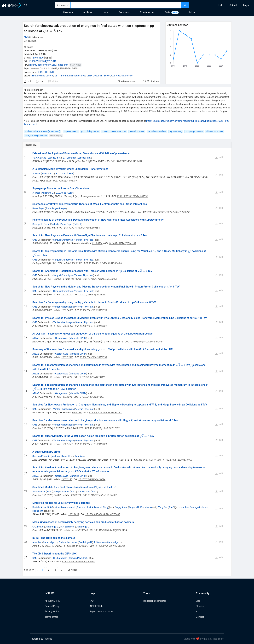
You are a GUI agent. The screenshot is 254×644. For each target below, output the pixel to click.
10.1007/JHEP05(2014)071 (92, 397)
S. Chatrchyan (60, 558)
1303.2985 (77, 263)
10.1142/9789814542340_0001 (127, 161)
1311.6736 (97, 243)
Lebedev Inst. (54, 158)
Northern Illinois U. (61, 456)
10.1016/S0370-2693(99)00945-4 (111, 530)
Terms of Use (51, 617)
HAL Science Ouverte (43, 76)
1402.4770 (67, 295)
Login (246, 5)
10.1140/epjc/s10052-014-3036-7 (105, 413)
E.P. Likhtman (70, 158)
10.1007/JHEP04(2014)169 (92, 377)
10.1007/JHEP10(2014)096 (92, 479)
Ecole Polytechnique (56, 208)
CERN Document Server (98, 76)
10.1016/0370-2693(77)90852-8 (174, 212)
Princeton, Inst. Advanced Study (92, 507)
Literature (67, 12)
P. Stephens (100, 542)
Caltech (55, 224)
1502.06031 (67, 326)
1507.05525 (67, 357)
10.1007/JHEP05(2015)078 (93, 310)
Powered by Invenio (41, 639)
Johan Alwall (39, 492)
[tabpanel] (127, 362)
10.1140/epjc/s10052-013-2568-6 (105, 263)
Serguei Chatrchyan (63, 240)
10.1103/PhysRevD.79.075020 (102, 495)
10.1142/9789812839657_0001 (177, 460)
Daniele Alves (39, 507)
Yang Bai (163, 507)
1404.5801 (76, 279)
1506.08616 (117, 342)
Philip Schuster (62, 492)
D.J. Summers (67, 527)
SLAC (50, 492)
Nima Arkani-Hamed (65, 507)
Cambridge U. (52, 527)
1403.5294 (67, 397)
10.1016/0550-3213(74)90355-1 (133, 196)
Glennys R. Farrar (41, 224)
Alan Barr (37, 542)
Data (168, 12)
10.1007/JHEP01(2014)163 (123, 243)
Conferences (147, 12)
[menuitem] (221, 5)
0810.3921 (76, 495)
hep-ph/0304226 (80, 546)
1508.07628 (67, 444)
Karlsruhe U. (48, 174)
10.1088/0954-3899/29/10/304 (110, 546)
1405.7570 (77, 413)
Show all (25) (56, 136)
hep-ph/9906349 (80, 530)
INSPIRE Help (96, 606)
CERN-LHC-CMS (46, 72)
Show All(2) (75, 65)
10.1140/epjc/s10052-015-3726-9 (146, 342)
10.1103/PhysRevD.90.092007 (105, 428)
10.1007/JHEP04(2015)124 (93, 326)
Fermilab (79, 456)
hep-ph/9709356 (147, 460)
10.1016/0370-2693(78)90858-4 (84, 228)
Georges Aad (62, 338)
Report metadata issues (101, 612)
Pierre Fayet (38, 208)
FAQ (91, 601)
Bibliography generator (155, 601)
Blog (198, 601)
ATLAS (36, 338)
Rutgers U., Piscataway (140, 507)
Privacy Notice (52, 612)
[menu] (222, 5)
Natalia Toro (84, 492)
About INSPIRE (52, 601)
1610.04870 (38, 58)
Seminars (124, 12)
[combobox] (126, 5)
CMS (26, 37)
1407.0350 (67, 479)
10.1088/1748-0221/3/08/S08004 (78, 562)
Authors (88, 12)
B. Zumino (61, 174)
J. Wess (36, 174)
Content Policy (52, 606)
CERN (70, 174)
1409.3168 (78, 428)
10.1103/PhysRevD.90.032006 (102, 279)
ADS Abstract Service (122, 76)
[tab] (33, 145)
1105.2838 (74, 514)
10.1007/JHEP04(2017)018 (42, 61)
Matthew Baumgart (190, 507)
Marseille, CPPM (78, 338)
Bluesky (200, 606)
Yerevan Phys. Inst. (84, 240)
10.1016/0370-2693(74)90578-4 (62, 181)
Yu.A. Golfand (39, 158)
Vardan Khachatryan (63, 307)
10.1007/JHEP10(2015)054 (93, 357)
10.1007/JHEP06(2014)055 (92, 295)
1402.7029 (67, 377)
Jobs (106, 12)
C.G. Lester (38, 527)
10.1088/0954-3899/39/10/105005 (103, 514)
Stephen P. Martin (41, 456)
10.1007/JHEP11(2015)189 (93, 444)
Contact (200, 617)
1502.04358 (67, 310)
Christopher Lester (68, 542)
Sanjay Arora (121, 507)
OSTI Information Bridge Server (70, 76)
